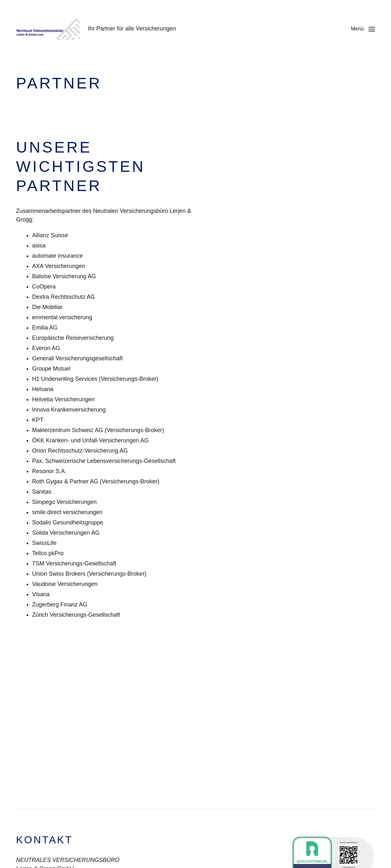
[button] (363, 29)
